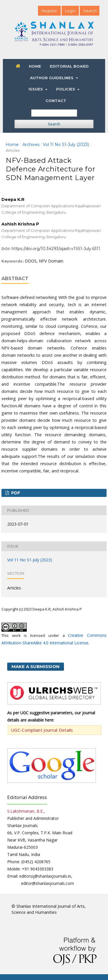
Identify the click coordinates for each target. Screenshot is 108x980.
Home (35, 66)
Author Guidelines (52, 78)
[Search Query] (54, 113)
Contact (56, 101)
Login (70, 11)
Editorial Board (69, 66)
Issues (36, 89)
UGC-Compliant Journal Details (42, 730)
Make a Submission (36, 666)
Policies (66, 89)
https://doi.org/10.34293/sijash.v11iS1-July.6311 (56, 249)
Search (54, 124)
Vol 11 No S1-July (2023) (66, 145)
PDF (15, 493)
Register (49, 11)
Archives (31, 145)
